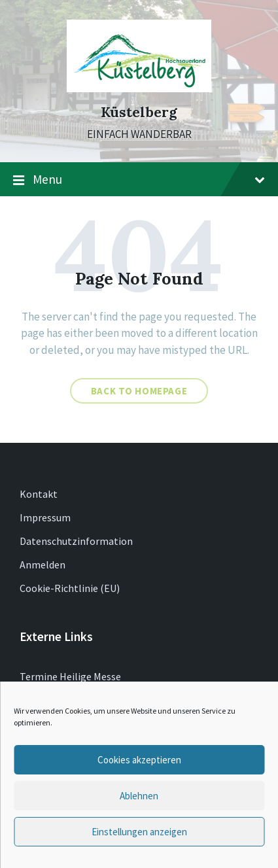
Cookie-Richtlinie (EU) (70, 588)
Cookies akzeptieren (139, 760)
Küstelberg (139, 112)
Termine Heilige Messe (70, 676)
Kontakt (39, 494)
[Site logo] (139, 88)
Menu (139, 180)
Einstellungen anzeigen (139, 832)
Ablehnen (139, 796)
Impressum (45, 517)
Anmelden (43, 564)
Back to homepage (139, 391)
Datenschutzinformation (76, 541)
